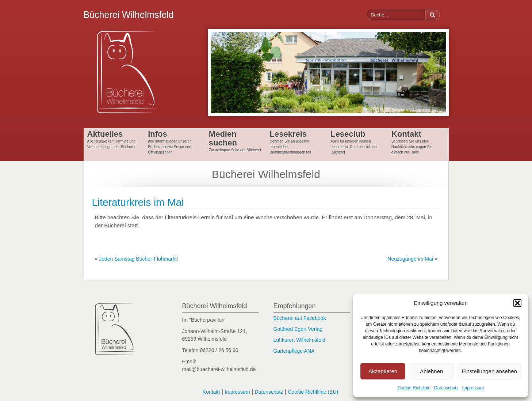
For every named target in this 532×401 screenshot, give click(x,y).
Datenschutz (446, 388)
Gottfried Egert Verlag (298, 329)
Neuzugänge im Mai (410, 259)
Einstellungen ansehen (489, 371)
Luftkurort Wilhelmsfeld (299, 340)
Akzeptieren (383, 371)
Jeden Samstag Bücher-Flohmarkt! (138, 259)
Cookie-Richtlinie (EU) (313, 392)
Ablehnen (431, 371)
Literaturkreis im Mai (138, 202)
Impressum (473, 388)
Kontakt (211, 392)
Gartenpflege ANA (294, 351)
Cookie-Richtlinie (414, 388)
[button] (517, 303)
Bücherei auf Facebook (300, 318)
